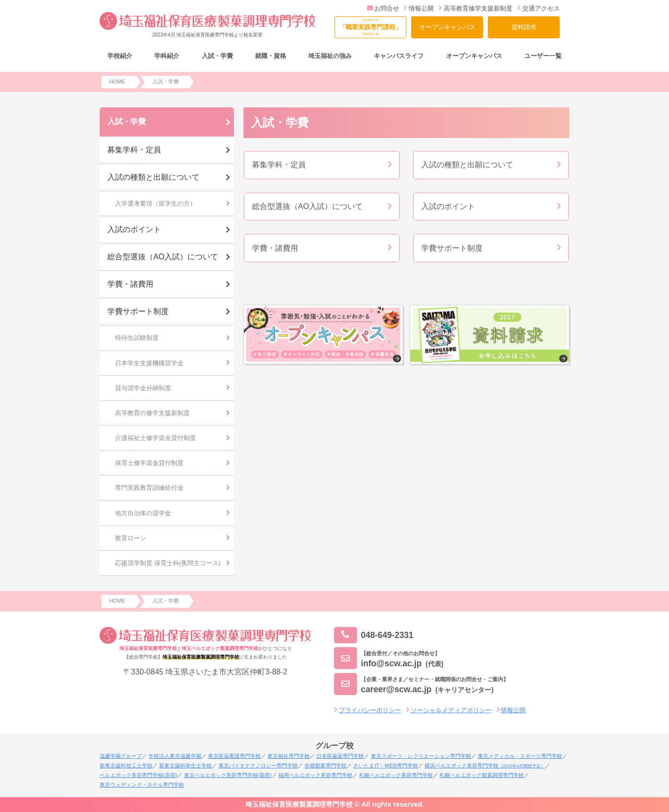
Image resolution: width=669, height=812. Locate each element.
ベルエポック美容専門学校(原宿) (138, 775)
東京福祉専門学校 (288, 756)
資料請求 (524, 27)
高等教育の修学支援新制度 (152, 413)
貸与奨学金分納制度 (143, 388)
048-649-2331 (374, 635)
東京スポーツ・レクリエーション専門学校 (421, 756)
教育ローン (131, 538)
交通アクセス (538, 8)
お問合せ (383, 8)
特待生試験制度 (137, 338)
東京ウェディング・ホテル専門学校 (142, 785)
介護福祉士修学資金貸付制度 (156, 438)
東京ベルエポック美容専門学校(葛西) (228, 775)
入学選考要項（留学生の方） (156, 203)
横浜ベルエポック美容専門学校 (485, 766)
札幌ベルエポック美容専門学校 (396, 775)
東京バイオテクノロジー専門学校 (258, 766)
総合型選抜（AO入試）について (163, 257)
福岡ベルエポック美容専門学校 (315, 775)
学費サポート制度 (138, 311)
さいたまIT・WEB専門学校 (385, 766)
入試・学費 (127, 122)
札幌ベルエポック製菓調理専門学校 (482, 775)
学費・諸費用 (130, 284)
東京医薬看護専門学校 (234, 756)
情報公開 (419, 8)
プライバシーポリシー (370, 710)
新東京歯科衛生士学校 (185, 766)
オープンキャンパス (447, 27)
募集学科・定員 (134, 150)
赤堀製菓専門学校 (325, 766)
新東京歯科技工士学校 (126, 766)
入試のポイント (134, 229)
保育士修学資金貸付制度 (149, 463)
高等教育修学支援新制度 (475, 8)
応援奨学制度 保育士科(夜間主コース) (168, 563)
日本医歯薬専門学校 (340, 756)
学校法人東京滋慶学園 (175, 756)
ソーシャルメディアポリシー (451, 710)
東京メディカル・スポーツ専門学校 (520, 756)
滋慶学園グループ (121, 756)
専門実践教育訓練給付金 (149, 488)
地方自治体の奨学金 (143, 513)
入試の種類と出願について (153, 177)
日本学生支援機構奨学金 (149, 363)
